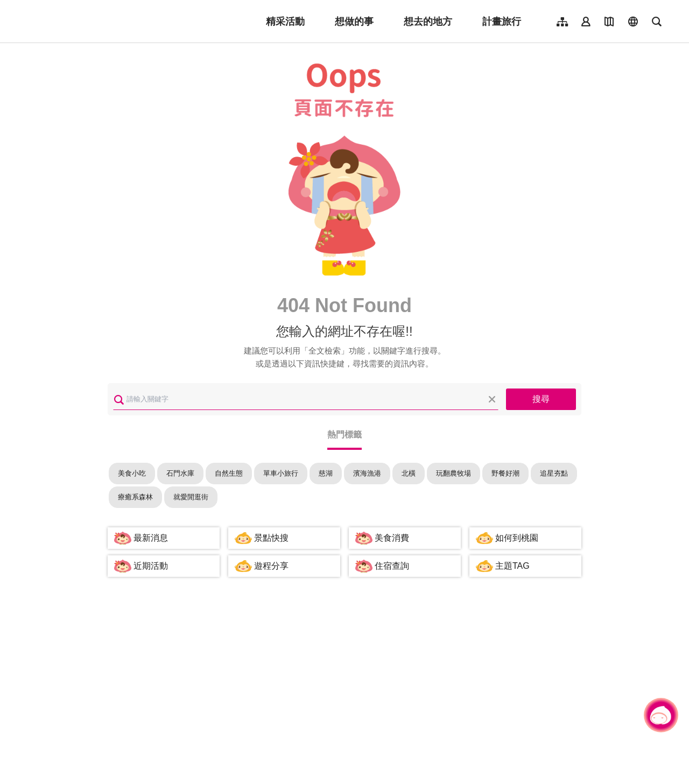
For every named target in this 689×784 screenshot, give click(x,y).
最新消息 (151, 538)
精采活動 (285, 22)
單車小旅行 (281, 473)
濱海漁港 (367, 473)
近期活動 (151, 566)
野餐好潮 (505, 473)
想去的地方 (428, 22)
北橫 (409, 473)
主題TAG (512, 566)
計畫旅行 (502, 22)
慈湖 (326, 473)
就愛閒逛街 (191, 497)
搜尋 (541, 399)
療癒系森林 (135, 497)
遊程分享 (271, 566)
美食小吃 (132, 473)
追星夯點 (554, 473)
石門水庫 (180, 473)
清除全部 (492, 399)
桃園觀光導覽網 (92, 22)
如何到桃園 (517, 538)
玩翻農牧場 (454, 473)
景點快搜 (271, 538)
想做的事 (354, 22)
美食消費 (392, 538)
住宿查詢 (392, 566)
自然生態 (229, 473)
